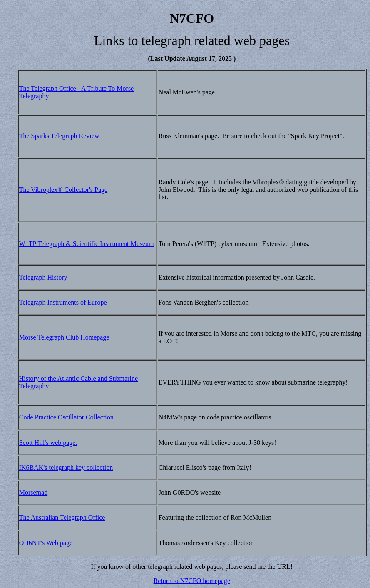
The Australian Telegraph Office (62, 517)
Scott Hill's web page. (48, 443)
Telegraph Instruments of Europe (63, 302)
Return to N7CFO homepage (192, 581)
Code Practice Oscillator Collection (66, 417)
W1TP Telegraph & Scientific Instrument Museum (87, 244)
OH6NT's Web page (46, 543)
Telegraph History (44, 277)
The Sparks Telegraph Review (59, 136)
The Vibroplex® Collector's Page (63, 190)
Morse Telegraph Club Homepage (64, 337)
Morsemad (33, 492)
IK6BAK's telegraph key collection (66, 468)
